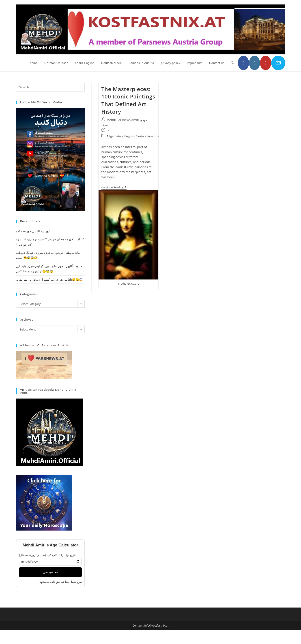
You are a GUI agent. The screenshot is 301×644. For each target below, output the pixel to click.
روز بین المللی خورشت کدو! (33, 231)
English (129, 136)
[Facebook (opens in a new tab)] (243, 63)
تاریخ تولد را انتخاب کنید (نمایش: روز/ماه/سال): (48, 555)
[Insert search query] (50, 87)
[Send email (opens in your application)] (278, 63)
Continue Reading (114, 188)
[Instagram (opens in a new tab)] (255, 63)
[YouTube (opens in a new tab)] (266, 63)
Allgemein (114, 136)
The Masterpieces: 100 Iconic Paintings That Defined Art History (128, 100)
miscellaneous (148, 136)
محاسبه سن (50, 572)
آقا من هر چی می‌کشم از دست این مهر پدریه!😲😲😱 (49, 279)
